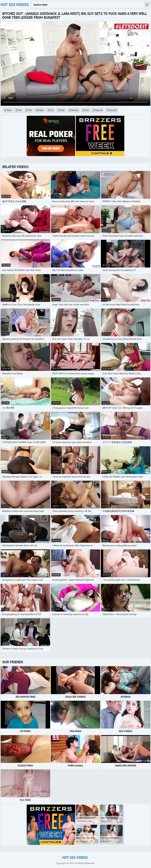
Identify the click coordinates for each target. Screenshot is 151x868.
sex (20, 110)
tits (30, 110)
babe (41, 110)
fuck (62, 110)
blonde (75, 110)
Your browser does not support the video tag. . (75, 64)
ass (52, 110)
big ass (99, 110)
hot (87, 110)
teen (9, 110)
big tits (113, 110)
